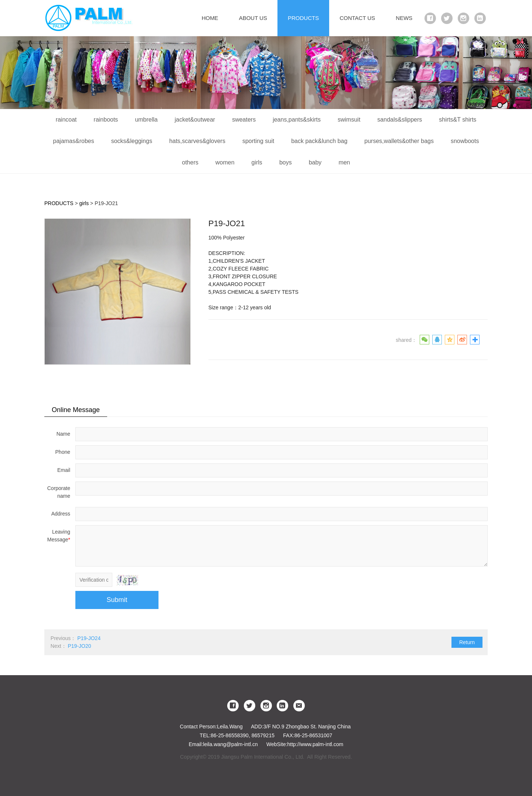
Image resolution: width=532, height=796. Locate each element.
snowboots (465, 141)
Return (467, 642)
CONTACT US (357, 18)
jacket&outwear (195, 120)
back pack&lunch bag (319, 141)
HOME (210, 18)
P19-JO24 (89, 638)
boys (286, 162)
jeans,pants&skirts (297, 120)
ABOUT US (253, 18)
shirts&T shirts (458, 120)
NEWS (404, 18)
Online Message (76, 410)
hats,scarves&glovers (197, 141)
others (190, 162)
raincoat (66, 120)
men (344, 162)
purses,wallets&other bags (399, 141)
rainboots (106, 120)
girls (257, 162)
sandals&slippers (400, 120)
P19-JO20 (79, 646)
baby (315, 162)
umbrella (146, 120)
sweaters (244, 120)
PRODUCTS (303, 18)
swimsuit (349, 120)
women (225, 162)
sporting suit (258, 141)
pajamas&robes (74, 141)
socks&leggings (132, 141)
